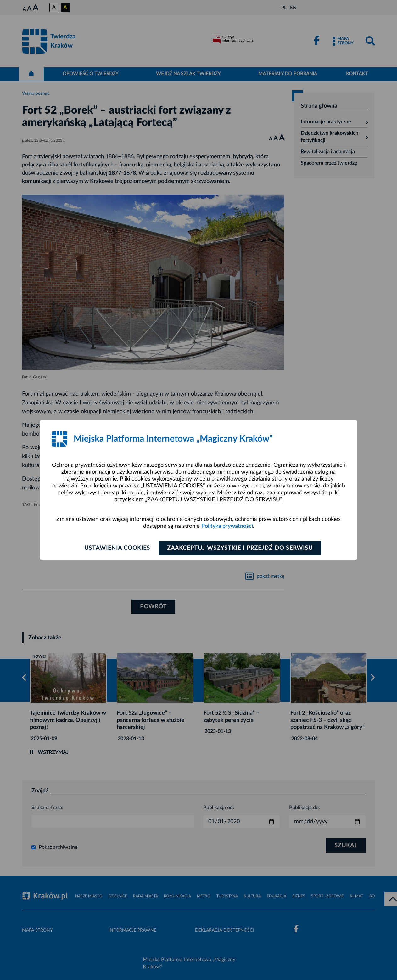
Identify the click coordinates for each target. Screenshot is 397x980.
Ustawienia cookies (117, 548)
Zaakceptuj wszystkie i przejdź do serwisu (240, 548)
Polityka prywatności (227, 526)
